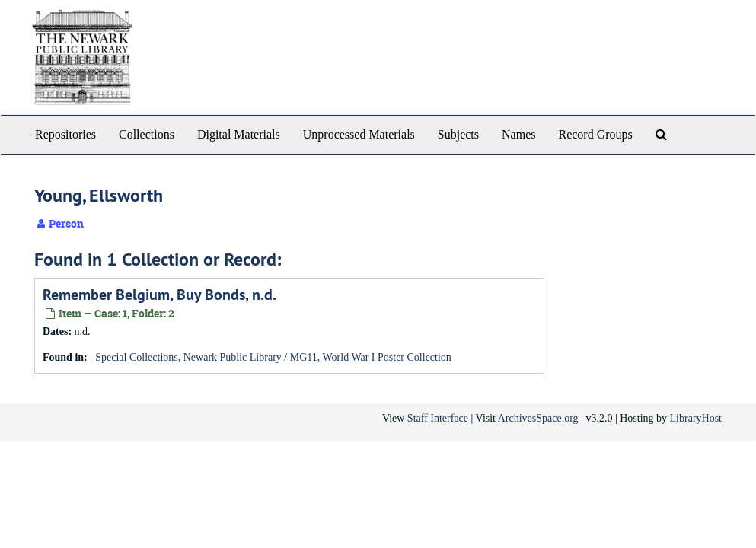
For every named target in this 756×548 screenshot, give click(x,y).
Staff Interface (438, 418)
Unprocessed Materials (359, 134)
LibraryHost (696, 418)
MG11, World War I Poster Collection (371, 357)
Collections (147, 134)
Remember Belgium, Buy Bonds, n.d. (159, 295)
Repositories (65, 134)
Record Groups (595, 134)
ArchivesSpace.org (538, 418)
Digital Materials (239, 134)
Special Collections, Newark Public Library (188, 357)
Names (518, 134)
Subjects (458, 134)
